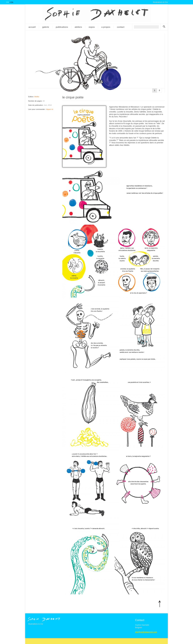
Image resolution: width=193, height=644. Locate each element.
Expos (92, 27)
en (12, 2)
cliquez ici (49, 109)
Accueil (32, 27)
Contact (121, 27)
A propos (106, 27)
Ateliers (78, 27)
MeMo (37, 97)
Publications (62, 27)
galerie (46, 27)
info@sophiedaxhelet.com (146, 632)
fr (7, 2)
